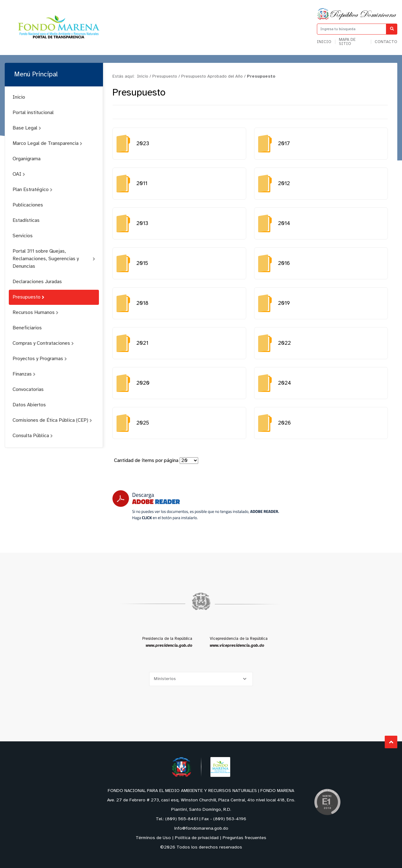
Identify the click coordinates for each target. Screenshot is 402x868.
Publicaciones (28, 205)
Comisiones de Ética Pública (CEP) (52, 420)
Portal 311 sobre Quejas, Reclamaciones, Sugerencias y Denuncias (54, 259)
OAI (19, 174)
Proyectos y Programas (40, 359)
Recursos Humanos (35, 313)
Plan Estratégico (33, 190)
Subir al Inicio (391, 742)
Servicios (23, 236)
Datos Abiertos (29, 405)
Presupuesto (28, 297)
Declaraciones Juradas (37, 282)
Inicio (324, 42)
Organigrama (27, 159)
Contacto (386, 42)
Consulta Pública (33, 436)
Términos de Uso (153, 838)
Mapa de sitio (347, 42)
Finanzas (24, 374)
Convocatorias (28, 390)
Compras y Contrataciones (43, 343)
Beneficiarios (27, 328)
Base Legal (27, 128)
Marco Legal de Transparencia (47, 143)
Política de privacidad (197, 838)
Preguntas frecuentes (244, 838)
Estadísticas (26, 220)
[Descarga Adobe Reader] (196, 505)
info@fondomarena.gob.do (201, 829)
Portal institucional (33, 113)
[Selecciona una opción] (201, 679)
